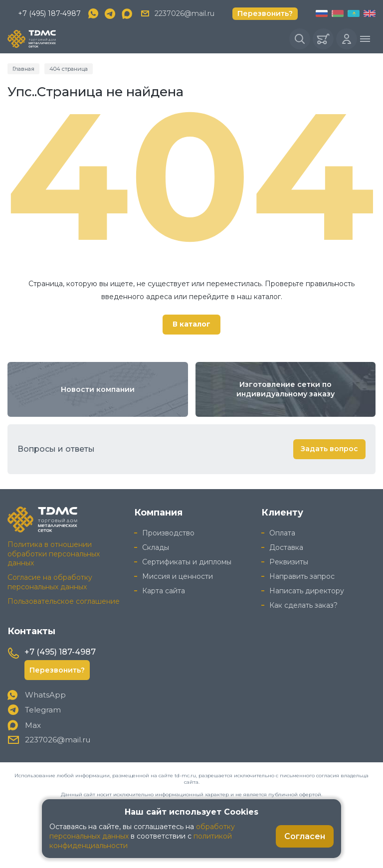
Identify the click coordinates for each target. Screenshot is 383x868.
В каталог (191, 324)
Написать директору (307, 591)
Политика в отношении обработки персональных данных (54, 554)
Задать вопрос (329, 449)
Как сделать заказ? (303, 605)
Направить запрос (302, 576)
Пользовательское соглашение (64, 601)
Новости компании (98, 389)
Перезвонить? (265, 13)
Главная (23, 69)
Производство (168, 533)
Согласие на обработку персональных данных (50, 582)
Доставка (286, 547)
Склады (156, 547)
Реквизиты (289, 562)
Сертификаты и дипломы (187, 562)
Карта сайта (164, 591)
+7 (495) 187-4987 (49, 13)
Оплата (282, 533)
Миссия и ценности (178, 576)
